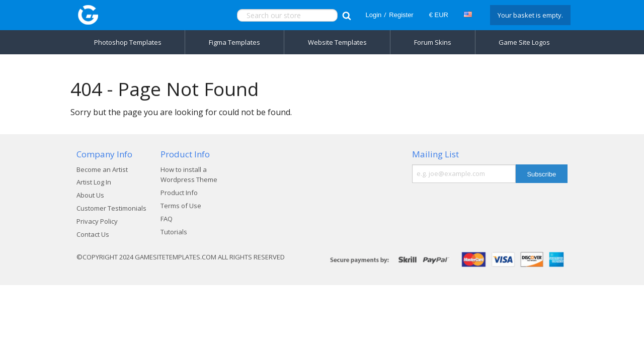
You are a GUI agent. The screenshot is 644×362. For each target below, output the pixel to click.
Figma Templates (234, 42)
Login (373, 15)
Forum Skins (433, 42)
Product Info (179, 193)
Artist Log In (94, 182)
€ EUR (439, 15)
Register (401, 15)
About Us (90, 195)
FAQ (167, 219)
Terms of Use (181, 206)
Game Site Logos (524, 42)
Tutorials (174, 232)
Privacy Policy (97, 221)
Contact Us (93, 234)
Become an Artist (102, 169)
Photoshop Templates (128, 42)
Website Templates (337, 42)
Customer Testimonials (111, 208)
